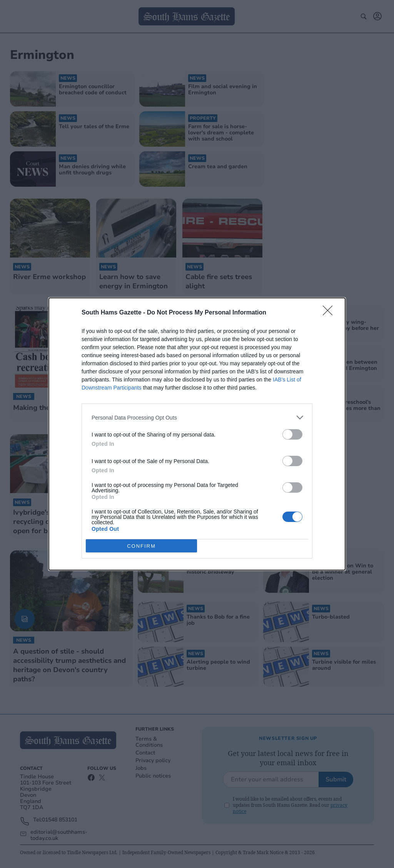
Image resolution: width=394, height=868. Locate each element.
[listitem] (197, 417)
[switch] (292, 434)
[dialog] (197, 434)
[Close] (330, 313)
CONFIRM (141, 546)
